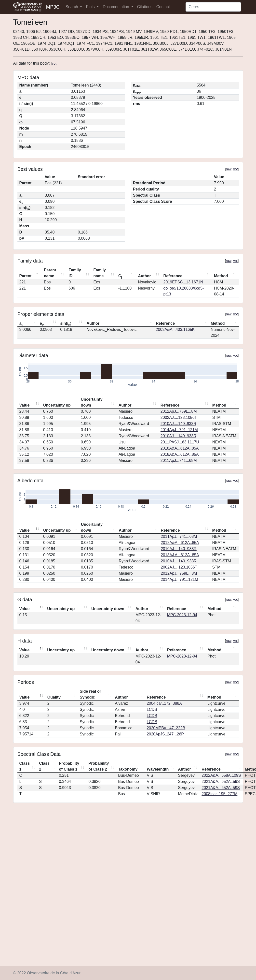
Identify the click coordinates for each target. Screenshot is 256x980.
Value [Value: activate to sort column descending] (25, 405)
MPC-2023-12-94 (182, 615)
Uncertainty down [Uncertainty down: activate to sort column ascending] (92, 402)
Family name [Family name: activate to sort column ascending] (100, 273)
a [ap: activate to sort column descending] (21, 324)
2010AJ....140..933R (178, 424)
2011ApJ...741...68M (179, 461)
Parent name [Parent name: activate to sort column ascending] (50, 273)
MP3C (53, 7)
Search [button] (72, 7)
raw (229, 169)
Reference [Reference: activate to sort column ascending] (173, 276)
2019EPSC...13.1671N (183, 282)
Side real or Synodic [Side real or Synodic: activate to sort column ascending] (90, 694)
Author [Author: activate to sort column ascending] (144, 276)
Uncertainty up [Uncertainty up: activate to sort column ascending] (57, 405)
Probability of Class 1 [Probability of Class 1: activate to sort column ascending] (69, 766)
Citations (145, 7)
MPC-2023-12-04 (182, 656)
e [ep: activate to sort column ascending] (42, 324)
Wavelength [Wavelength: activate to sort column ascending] (158, 769)
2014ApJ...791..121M (179, 430)
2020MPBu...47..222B (166, 728)
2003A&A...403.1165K (175, 329)
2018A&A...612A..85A (180, 448)
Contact (163, 7)
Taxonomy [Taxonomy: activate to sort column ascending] (128, 769)
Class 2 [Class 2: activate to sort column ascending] (44, 766)
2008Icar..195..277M (219, 794)
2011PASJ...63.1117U (180, 442)
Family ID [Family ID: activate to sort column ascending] (75, 273)
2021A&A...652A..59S (221, 782)
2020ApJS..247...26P (165, 734)
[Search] (213, 7)
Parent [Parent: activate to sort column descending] (26, 276)
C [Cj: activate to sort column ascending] (120, 276)
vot (54, 63)
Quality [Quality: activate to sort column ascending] (54, 697)
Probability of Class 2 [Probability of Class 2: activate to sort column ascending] (99, 766)
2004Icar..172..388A (164, 703)
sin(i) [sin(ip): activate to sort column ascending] (66, 324)
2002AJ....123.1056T (179, 417)
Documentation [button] (116, 7)
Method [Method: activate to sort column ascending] (221, 276)
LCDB (152, 709)
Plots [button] (91, 7)
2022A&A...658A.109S (221, 775)
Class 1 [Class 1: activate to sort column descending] (25, 766)
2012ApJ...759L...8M (179, 411)
